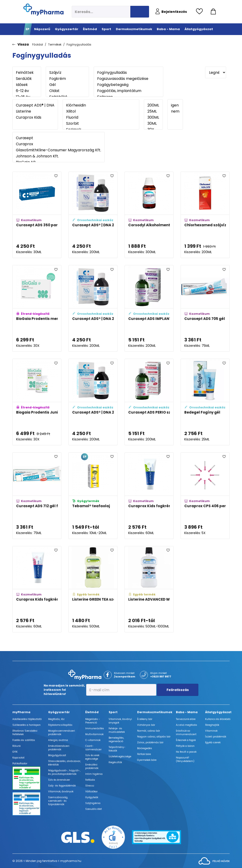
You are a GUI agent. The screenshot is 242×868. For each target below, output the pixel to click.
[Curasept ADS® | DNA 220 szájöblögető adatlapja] (93, 215)
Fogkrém (67, 79)
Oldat (67, 91)
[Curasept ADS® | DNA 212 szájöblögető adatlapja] (93, 308)
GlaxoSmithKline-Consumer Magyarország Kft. (59, 150)
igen (175, 105)
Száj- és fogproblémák (62, 786)
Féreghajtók (212, 725)
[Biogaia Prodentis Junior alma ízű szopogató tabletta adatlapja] (37, 402)
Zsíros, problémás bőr (150, 742)
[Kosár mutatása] (213, 12)
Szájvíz (67, 73)
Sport (113, 712)
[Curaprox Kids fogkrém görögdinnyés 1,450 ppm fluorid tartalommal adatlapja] (37, 589)
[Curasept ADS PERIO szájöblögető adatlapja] (149, 402)
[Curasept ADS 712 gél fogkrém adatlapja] (37, 496)
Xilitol (101, 111)
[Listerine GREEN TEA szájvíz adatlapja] (93, 589)
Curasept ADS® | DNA (35, 105)
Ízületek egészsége (120, 756)
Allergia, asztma (58, 740)
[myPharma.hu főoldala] (43, 10)
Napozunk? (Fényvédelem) (185, 759)
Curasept (59, 138)
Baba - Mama (187, 712)
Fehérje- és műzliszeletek (117, 730)
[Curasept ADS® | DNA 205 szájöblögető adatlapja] (93, 402)
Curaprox (59, 144)
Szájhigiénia (93, 803)
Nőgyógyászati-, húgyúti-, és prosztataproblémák (64, 772)
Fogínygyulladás (79, 44)
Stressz (90, 786)
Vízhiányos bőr (146, 725)
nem (175, 111)
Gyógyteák (92, 797)
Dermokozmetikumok (155, 712)
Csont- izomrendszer (93, 748)
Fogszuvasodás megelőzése (128, 79)
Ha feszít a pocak (186, 752)
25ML (153, 111)
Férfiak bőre (144, 754)
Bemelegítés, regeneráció (116, 740)
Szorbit (101, 124)
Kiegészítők (115, 762)
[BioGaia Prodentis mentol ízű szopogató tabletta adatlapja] (37, 308)
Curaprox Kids (35, 117)
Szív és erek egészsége (92, 757)
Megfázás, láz (56, 719)
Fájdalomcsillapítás (60, 725)
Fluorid (101, 117)
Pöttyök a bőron (185, 746)
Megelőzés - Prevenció (93, 721)
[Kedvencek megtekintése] (201, 12)
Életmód (92, 712)
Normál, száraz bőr (149, 731)
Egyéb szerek (213, 742)
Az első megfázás (187, 725)
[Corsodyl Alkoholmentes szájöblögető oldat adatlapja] (149, 215)
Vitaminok (211, 731)
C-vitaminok (93, 740)
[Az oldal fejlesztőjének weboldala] (214, 861)
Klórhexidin (101, 105)
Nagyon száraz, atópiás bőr (154, 737)
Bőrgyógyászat (57, 755)
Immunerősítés (95, 728)
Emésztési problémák (92, 766)
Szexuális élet (94, 809)
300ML (153, 117)
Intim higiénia (94, 774)
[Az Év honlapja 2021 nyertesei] (113, 837)
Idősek (27, 85)
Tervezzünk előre (186, 719)
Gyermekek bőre (147, 760)
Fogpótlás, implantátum (128, 91)
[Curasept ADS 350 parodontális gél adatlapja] (37, 215)
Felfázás (90, 780)
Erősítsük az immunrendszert (186, 733)
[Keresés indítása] (140, 12)
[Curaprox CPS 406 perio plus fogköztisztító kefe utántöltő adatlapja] (205, 496)
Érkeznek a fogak (186, 740)
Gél (67, 85)
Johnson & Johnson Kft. (59, 156)
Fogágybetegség (128, 85)
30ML (153, 124)
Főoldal (38, 44)
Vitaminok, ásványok (61, 792)
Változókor (91, 792)
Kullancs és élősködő (218, 719)
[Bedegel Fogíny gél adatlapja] (205, 402)
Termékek (55, 44)
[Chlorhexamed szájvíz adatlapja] (205, 215)
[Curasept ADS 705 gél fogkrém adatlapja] (205, 308)
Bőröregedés (145, 748)
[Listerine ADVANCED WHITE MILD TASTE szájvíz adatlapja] (149, 589)
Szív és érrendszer (59, 780)
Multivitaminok (94, 734)
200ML (153, 105)
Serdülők (27, 79)
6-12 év (27, 91)
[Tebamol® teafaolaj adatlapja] (93, 496)
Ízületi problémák (216, 737)
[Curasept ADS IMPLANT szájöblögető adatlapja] (149, 308)
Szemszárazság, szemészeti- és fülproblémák (58, 801)
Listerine (35, 111)
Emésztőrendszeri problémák (59, 748)
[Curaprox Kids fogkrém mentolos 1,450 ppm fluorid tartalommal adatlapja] (149, 496)
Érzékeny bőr (145, 719)
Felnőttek (27, 73)
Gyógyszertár (59, 712)
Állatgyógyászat (218, 712)
